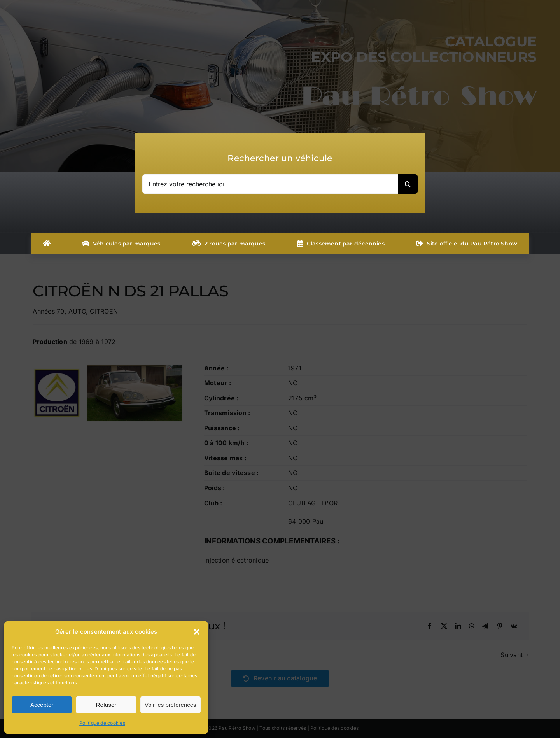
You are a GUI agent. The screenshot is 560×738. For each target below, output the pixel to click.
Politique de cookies (102, 723)
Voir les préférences (171, 705)
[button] (197, 632)
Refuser (106, 705)
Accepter (42, 705)
